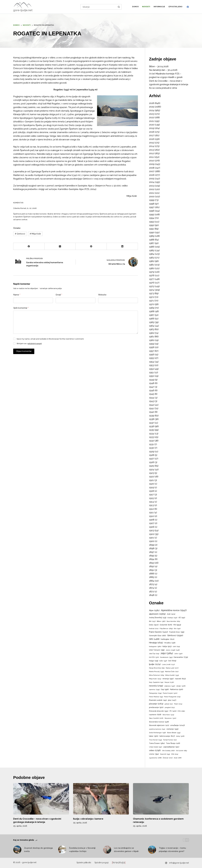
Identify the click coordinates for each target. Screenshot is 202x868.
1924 (152, 470)
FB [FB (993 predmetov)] (177, 625)
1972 (152, 297)
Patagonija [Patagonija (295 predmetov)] (155, 693)
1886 (152, 574)
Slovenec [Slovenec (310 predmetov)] (170, 718)
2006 (152, 175)
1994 (152, 218)
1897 (152, 552)
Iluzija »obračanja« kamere (88, 819)
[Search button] (119, 7)
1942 (152, 405)
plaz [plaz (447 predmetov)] (172, 700)
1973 (152, 293)
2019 (152, 128)
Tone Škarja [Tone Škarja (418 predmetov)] (173, 743)
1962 (152, 333)
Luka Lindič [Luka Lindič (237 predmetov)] (169, 665)
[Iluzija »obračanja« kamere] (101, 799)
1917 (151, 495)
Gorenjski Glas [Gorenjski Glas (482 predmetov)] (158, 636)
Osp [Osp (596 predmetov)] (165, 689)
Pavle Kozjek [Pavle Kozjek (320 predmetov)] (170, 693)
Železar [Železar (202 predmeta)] (168, 758)
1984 (152, 254)
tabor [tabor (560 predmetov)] (154, 736)
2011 (151, 157)
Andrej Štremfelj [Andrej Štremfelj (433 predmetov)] (158, 618)
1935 (152, 430)
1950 (152, 376)
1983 (152, 258)
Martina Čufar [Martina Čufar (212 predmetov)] (172, 672)
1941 (152, 408)
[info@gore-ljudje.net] (166, 863)
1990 (152, 232)
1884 (152, 581)
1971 (151, 301)
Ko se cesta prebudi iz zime (163, 88)
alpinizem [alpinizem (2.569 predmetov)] (157, 614)
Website (102, 295)
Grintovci (20, 234)
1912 (151, 509)
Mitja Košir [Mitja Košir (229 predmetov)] (155, 679)
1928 (152, 455)
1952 (152, 369)
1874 (152, 588)
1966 (152, 319)
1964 (152, 326)
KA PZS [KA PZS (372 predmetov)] (154, 657)
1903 (152, 530)
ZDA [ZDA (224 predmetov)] (175, 754)
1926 (152, 462)
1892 (152, 566)
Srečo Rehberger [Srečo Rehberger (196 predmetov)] (157, 733)
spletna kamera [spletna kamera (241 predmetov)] (157, 729)
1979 (152, 272)
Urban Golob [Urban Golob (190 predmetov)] (156, 747)
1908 (152, 520)
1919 (152, 487)
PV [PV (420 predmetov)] (173, 711)
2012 (152, 153)
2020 (152, 125)
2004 (152, 182)
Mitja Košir (35, 234)
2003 (152, 186)
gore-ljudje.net (23, 10)
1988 (152, 240)
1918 (152, 491)
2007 (152, 171)
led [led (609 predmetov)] (172, 661)
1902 (152, 534)
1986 (152, 247)
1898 (152, 548)
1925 (152, 466)
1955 (152, 358)
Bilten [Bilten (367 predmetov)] (161, 621)
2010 (152, 161)
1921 (151, 480)
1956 (152, 355)
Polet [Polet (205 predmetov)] (178, 704)
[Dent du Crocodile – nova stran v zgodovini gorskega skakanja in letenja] (41, 799)
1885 (152, 577)
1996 (152, 211)
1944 (152, 398)
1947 (152, 387)
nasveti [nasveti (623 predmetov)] (180, 679)
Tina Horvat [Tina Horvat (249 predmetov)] (155, 740)
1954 (152, 362)
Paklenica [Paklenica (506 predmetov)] (177, 690)
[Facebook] (188, 7)
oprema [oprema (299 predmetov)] (154, 690)
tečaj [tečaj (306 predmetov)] (180, 736)
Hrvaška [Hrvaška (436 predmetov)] (170, 643)
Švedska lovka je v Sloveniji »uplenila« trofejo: (82, 850)
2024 (152, 110)
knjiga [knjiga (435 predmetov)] (154, 661)
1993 (152, 222)
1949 (152, 380)
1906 (152, 527)
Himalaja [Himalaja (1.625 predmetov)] (156, 643)
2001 (152, 193)
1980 (152, 268)
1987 (152, 243)
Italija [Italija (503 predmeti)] (167, 647)
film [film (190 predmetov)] (177, 629)
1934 (152, 434)
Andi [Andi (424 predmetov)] (171, 614)
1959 (152, 344)
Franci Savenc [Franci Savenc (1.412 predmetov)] (159, 632)
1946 (152, 390)
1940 (152, 412)
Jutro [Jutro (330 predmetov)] (178, 654)
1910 (152, 516)
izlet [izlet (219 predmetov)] (176, 647)
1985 (152, 250)
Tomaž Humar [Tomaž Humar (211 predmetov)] (170, 740)
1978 (152, 275)
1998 (152, 204)
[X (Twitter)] (60, 246)
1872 (152, 592)
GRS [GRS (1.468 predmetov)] (154, 639)
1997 (152, 207)
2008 (152, 168)
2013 (152, 150)
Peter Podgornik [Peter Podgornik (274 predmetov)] (172, 697)
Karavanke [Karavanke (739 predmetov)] (181, 657)
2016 (152, 139)
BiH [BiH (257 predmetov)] (152, 621)
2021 (152, 121)
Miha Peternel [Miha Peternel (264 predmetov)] (157, 675)
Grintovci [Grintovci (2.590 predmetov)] (175, 635)
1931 (151, 444)
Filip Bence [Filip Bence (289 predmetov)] (166, 629)
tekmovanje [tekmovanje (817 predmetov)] (167, 736)
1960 (152, 340)
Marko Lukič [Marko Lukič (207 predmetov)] (172, 668)
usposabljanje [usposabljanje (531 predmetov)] (171, 747)
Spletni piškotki (84, 863)
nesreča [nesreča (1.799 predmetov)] (156, 686)
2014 (152, 146)
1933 (152, 437)
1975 (152, 286)
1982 (152, 261)
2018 (152, 132)
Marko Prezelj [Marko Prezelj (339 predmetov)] (156, 672)
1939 (152, 416)
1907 (152, 523)
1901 (152, 538)
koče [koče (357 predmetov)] (163, 661)
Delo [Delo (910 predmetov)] (154, 625)
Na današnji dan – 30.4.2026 (163, 70)
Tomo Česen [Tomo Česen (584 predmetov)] (157, 743)
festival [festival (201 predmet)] (154, 629)
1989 (152, 236)
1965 (152, 322)
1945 (152, 394)
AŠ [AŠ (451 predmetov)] (182, 618)
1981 (152, 265)
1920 (152, 484)
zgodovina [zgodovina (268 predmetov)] (155, 758)
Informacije (159, 7)
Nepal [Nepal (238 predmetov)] (169, 682)
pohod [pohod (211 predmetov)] (169, 704)
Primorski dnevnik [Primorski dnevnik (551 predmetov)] (159, 711)
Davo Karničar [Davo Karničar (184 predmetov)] (173, 621)
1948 (152, 383)
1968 (152, 311)
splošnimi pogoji (35, 344)
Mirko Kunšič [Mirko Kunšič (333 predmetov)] (172, 675)
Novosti (146, 7)
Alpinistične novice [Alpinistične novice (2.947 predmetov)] (174, 610)
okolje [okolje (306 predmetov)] (181, 686)
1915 (151, 498)
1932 (152, 441)
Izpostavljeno (175, 7)
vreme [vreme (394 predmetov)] (154, 754)
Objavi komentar (24, 351)
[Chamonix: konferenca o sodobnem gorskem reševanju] (161, 799)
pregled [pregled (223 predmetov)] (170, 708)
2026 (152, 103)
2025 (152, 107)
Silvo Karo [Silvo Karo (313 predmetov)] (168, 715)
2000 (152, 197)
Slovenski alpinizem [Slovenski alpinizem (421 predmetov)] (159, 725)
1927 (152, 459)
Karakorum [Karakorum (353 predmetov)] (166, 657)
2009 (152, 164)
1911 (151, 513)
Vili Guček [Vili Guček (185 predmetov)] (181, 751)
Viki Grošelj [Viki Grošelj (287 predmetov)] (168, 751)
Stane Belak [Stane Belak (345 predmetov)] (174, 733)
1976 (152, 283)
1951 (151, 372)
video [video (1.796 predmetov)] (155, 750)
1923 (152, 473)
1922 (152, 477)
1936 (152, 426)
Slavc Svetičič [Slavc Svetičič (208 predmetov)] (156, 718)
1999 (152, 200)
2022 (152, 117)
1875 (152, 584)
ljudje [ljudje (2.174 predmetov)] (155, 664)
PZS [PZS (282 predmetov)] (181, 711)
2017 (152, 135)
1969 (152, 308)
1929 (152, 452)
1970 (152, 304)
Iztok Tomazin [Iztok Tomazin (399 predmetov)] (157, 650)
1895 (152, 556)
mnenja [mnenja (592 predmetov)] (168, 679)
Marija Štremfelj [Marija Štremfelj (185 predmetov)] (157, 668)
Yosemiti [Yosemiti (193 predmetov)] (165, 754)
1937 (152, 423)
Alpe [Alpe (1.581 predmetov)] (154, 610)
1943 (152, 401)
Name (17, 295)
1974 (152, 290)
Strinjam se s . (29, 344)
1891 (152, 570)
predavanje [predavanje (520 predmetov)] (156, 708)
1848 (152, 595)
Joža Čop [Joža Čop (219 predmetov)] (154, 654)
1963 (152, 329)
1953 (152, 365)
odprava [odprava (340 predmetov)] (170, 686)
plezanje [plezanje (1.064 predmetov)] (156, 704)
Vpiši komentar (21, 308)
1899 (152, 545)
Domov (135, 7)
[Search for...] (98, 7)
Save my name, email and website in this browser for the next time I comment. (50, 339)
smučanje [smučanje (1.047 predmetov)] (178, 725)
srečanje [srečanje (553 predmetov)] (172, 729)
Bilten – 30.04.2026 (159, 66)
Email (59, 295)
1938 (152, 419)
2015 (152, 143)
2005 (152, 179)
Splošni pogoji (101, 863)
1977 (152, 279)
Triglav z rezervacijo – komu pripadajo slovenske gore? (172, 850)
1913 (151, 505)
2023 (152, 114)
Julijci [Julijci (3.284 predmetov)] (167, 653)
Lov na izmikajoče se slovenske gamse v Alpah (126, 850)
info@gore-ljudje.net (179, 863)
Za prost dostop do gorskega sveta (38, 850)
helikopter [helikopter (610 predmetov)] (168, 639)
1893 (152, 563)
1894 (152, 559)
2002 (152, 189)
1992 (152, 225)
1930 (152, 448)
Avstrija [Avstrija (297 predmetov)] (172, 618)
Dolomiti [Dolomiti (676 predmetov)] (166, 625)
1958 (152, 347)
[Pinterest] (91, 246)
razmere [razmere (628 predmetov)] (155, 715)
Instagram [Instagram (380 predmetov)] (155, 647)
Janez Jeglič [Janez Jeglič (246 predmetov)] (173, 650)
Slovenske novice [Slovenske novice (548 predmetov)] (159, 722)
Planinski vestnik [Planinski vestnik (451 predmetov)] (158, 700)
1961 (152, 337)
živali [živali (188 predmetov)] (178, 758)
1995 (152, 215)
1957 (152, 351)
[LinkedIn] (122, 246)
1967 (152, 315)
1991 (152, 229)
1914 (152, 502)
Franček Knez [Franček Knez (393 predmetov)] (177, 632)
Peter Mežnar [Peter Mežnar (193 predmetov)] (156, 697)
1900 (152, 541)
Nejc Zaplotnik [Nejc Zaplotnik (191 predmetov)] (156, 682)
